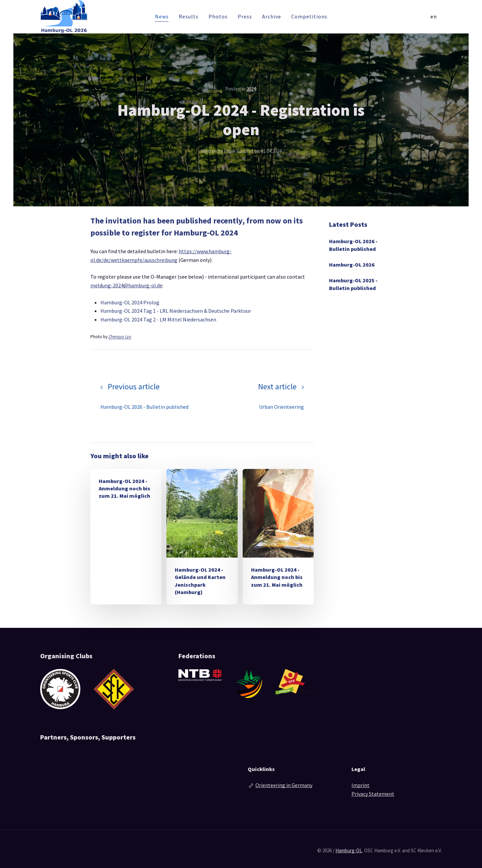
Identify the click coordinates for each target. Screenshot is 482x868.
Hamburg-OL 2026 (352, 265)
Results (189, 16)
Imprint (360, 785)
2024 (251, 89)
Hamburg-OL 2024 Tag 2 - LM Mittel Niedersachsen (158, 319)
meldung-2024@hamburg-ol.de (126, 285)
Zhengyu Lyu (120, 337)
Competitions (309, 16)
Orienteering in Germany (284, 785)
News (162, 16)
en (434, 16)
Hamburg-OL (349, 850)
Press (245, 16)
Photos (218, 16)
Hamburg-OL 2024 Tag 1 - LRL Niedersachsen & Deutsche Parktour (176, 311)
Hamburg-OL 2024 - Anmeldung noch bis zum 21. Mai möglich (125, 489)
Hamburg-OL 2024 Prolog (130, 302)
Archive (272, 16)
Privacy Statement (373, 794)
